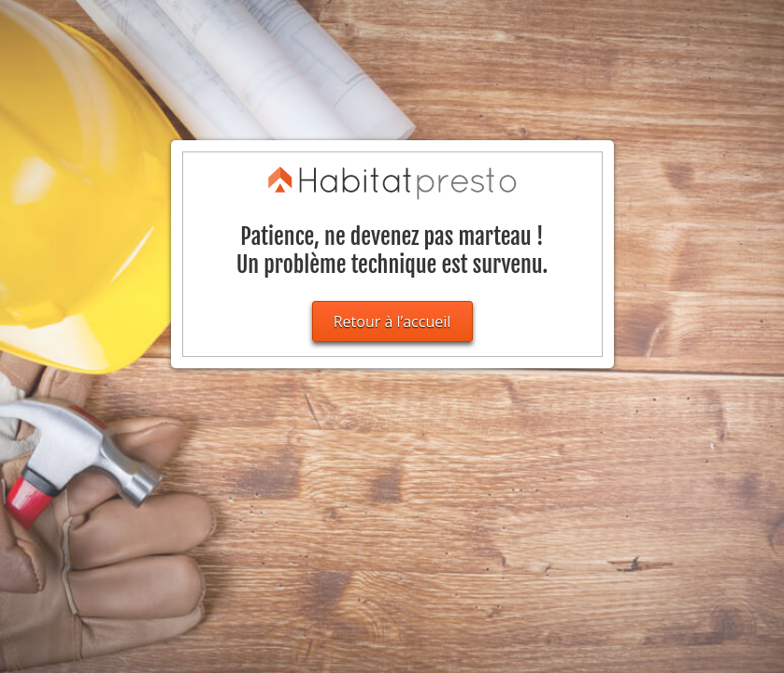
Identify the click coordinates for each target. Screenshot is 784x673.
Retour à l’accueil (392, 322)
